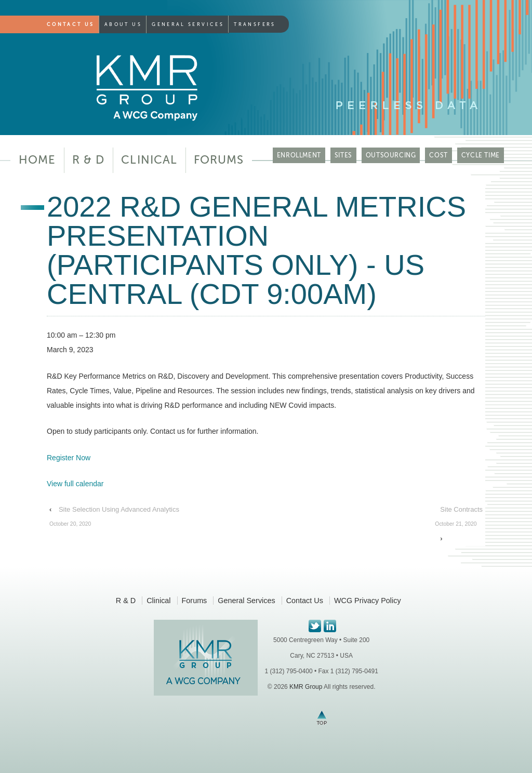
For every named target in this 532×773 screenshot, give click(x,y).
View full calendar (75, 484)
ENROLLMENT (299, 155)
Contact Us (71, 24)
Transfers (255, 24)
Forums (219, 160)
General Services (188, 24)
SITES (343, 155)
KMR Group (306, 687)
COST (438, 155)
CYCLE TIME (481, 155)
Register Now (69, 458)
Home (37, 160)
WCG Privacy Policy (368, 601)
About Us (123, 24)
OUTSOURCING (391, 155)
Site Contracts (459, 518)
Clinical (149, 160)
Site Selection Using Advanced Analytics (114, 518)
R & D (89, 160)
